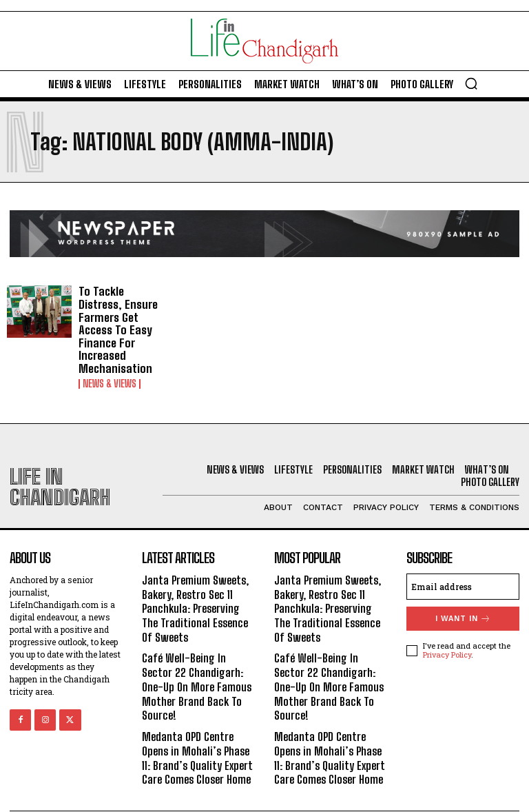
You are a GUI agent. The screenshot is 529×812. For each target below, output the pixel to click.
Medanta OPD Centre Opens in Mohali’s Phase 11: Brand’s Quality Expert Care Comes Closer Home (196, 729)
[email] (463, 569)
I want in (463, 601)
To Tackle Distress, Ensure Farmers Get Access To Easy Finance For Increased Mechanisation (123, 322)
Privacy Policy (447, 637)
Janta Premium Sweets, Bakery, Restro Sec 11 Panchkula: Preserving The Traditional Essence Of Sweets (198, 589)
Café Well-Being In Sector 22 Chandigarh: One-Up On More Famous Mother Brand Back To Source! (195, 662)
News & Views (110, 367)
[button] (471, 83)
